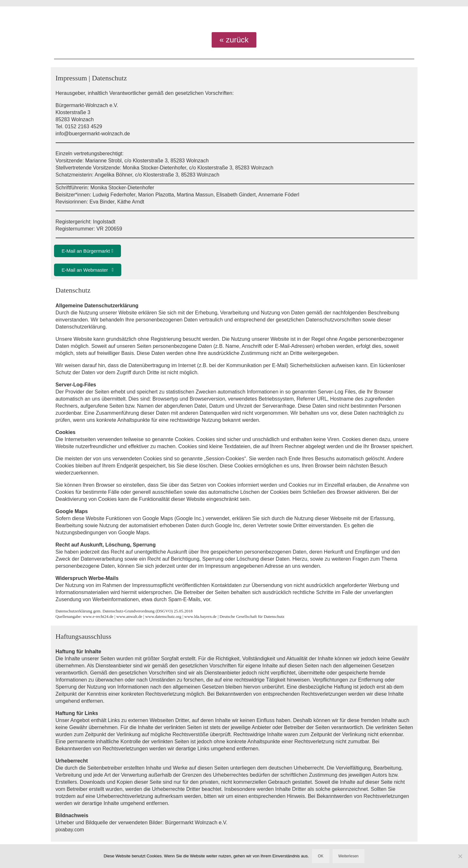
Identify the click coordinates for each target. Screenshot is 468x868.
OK (321, 856)
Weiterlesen (349, 856)
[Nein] (460, 856)
